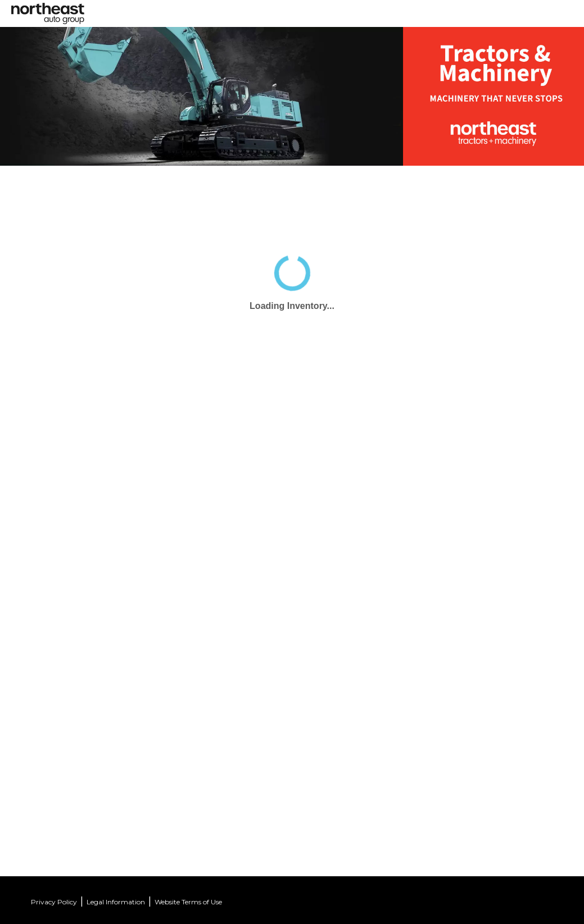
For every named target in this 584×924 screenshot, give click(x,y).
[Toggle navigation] (300, 10)
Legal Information (116, 902)
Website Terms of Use (188, 902)
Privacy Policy (54, 902)
